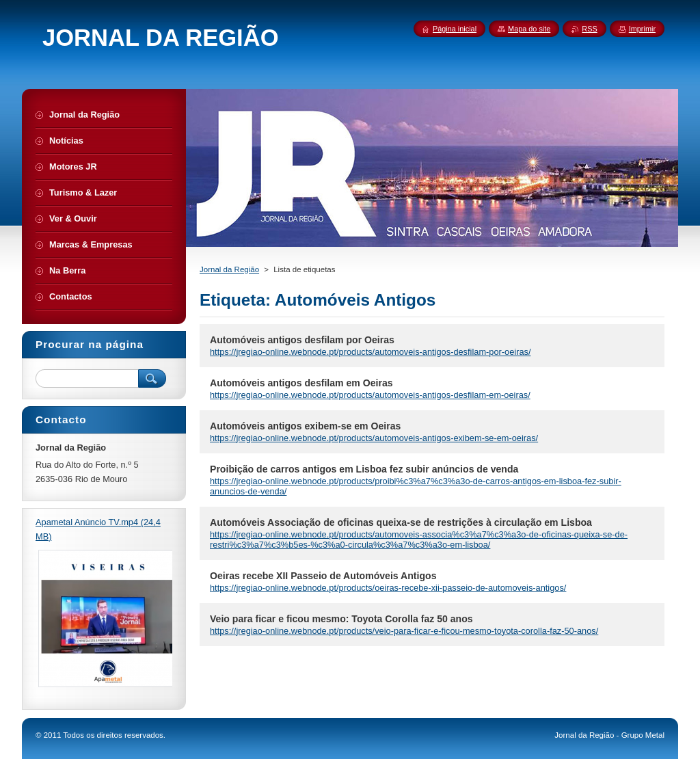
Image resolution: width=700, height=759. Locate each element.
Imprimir (642, 29)
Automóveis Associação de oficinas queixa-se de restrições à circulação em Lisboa (401, 522)
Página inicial (455, 29)
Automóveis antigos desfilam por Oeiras (302, 340)
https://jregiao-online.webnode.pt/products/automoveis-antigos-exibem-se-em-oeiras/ (374, 438)
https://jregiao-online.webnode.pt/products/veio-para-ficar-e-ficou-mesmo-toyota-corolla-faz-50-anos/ (404, 631)
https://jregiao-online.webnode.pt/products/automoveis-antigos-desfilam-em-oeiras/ (370, 395)
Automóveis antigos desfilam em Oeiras (301, 383)
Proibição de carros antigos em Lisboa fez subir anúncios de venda (364, 469)
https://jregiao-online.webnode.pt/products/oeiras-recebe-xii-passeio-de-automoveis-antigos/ (388, 588)
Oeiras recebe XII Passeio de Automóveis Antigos (323, 576)
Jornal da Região (229, 269)
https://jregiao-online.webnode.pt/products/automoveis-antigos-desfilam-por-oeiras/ (370, 352)
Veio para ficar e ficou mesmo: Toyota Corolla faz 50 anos (341, 619)
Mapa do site (529, 29)
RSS (589, 29)
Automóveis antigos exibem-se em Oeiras (305, 426)
